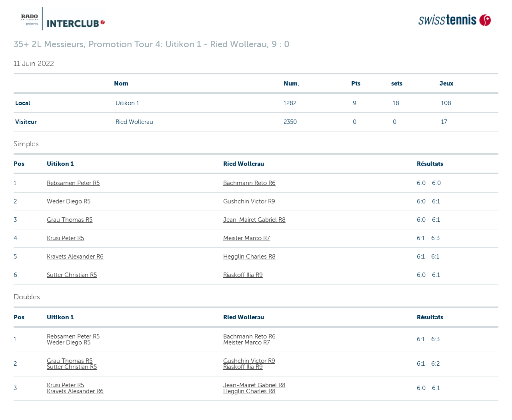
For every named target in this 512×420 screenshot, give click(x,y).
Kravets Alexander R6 (75, 257)
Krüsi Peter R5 (65, 238)
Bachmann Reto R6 (249, 183)
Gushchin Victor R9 (249, 201)
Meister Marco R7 (247, 238)
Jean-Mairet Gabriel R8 (254, 220)
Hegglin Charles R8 (249, 257)
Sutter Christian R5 (72, 275)
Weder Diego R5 (69, 201)
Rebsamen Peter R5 (73, 183)
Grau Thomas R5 (70, 220)
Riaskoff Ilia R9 (243, 275)
